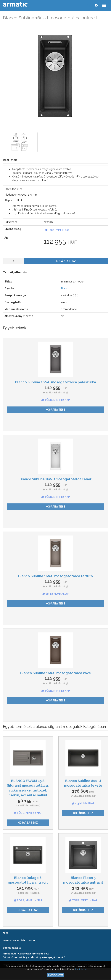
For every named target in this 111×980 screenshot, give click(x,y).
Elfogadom (55, 975)
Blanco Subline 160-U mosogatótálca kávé (56, 673)
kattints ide (81, 969)
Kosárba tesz (66, 261)
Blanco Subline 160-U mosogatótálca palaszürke (56, 382)
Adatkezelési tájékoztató (19, 941)
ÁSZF (5, 933)
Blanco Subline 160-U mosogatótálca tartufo (56, 576)
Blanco (65, 288)
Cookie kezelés (12, 948)
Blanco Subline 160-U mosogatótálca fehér (55, 479)
